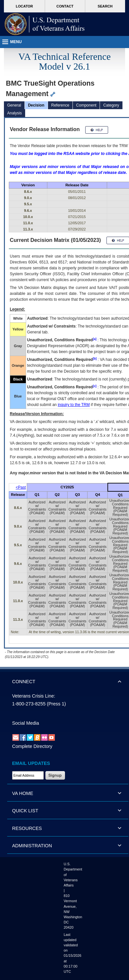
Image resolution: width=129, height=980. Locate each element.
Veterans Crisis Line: (34, 696)
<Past (21, 487)
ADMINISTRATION (32, 846)
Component (86, 105)
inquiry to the (74, 405)
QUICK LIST (25, 811)
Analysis (15, 113)
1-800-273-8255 (29, 704)
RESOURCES (27, 828)
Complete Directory (32, 746)
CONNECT (24, 682)
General (14, 105)
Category (111, 105)
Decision (36, 105)
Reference (60, 105)
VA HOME (23, 793)
